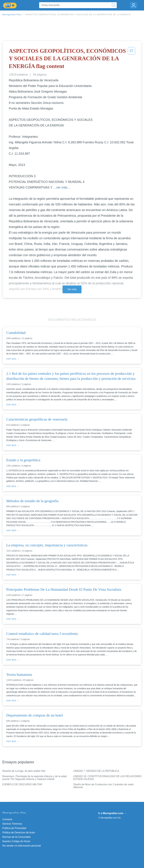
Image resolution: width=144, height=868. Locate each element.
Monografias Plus (12, 15)
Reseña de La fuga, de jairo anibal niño (24, 771)
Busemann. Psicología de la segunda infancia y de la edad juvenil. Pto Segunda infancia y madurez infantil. (34, 778)
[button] (131, 59)
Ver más (72, 289)
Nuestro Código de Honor (16, 841)
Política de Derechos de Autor (19, 833)
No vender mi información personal (22, 846)
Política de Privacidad (14, 828)
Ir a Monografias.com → (112, 813)
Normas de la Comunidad (16, 837)
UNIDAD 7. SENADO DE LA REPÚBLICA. (97, 771)
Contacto (7, 819)
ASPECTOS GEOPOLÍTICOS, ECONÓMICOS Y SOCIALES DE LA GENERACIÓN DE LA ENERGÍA (78, 15)
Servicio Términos (12, 824)
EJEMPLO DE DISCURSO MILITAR (22, 784)
